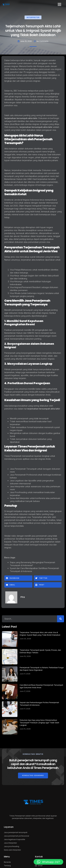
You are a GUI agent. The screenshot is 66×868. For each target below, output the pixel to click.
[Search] (61, 619)
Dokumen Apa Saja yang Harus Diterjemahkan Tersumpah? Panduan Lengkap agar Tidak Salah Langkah (39, 723)
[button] (59, 4)
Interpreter (33, 17)
